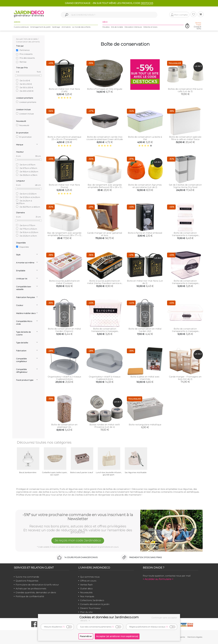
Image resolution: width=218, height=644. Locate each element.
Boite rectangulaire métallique (145, 425)
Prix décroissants (27, 58)
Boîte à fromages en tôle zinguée (105, 89)
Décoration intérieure (133, 27)
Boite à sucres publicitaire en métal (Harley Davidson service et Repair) (105, 283)
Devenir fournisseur (90, 608)
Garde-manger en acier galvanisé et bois (105, 234)
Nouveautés (86, 592)
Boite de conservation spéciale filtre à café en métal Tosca (185, 138)
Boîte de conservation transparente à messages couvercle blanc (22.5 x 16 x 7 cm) (185, 331)
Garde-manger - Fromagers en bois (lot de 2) (185, 378)
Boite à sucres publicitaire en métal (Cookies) (64, 282)
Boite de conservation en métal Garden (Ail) (145, 330)
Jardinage (56, 27)
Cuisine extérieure (21, 27)
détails (86, 620)
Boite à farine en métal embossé (145, 233)
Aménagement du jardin (40, 27)
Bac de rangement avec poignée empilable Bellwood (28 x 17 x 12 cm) (64, 235)
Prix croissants (26, 54)
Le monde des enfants (81, 27)
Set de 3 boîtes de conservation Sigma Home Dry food (185, 186)
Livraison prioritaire (26, 102)
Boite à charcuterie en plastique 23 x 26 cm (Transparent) (64, 138)
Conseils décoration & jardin (95, 604)
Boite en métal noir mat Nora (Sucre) (64, 186)
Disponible (22, 247)
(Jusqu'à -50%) (197, 26)
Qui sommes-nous (90, 577)
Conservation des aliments (28, 42)
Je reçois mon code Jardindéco (78, 540)
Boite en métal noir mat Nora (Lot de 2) (145, 282)
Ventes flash (86, 585)
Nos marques (87, 596)
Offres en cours (88, 581)
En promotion (24, 137)
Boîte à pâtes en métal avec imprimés (145, 378)
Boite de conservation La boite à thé (145, 138)
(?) (64, 627)
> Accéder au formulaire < (158, 579)
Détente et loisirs (150, 27)
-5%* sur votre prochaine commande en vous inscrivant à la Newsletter (78, 517)
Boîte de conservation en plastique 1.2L (64, 426)
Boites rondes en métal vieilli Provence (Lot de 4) (105, 426)
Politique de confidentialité (30, 596)
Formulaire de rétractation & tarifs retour (37, 585)
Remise (23, 62)
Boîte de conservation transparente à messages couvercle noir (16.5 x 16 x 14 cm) (185, 283)
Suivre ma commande (27, 577)
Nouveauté (23, 125)
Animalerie (66, 27)
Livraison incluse (25, 114)
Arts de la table (117, 27)
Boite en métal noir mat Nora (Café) (64, 90)
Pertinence (25, 50)
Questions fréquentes (27, 581)
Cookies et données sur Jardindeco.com (109, 617)
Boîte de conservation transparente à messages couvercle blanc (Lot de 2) (185, 235)
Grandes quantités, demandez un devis (36, 592)
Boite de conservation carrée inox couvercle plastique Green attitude (105, 138)
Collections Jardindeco (92, 600)
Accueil (19, 39)
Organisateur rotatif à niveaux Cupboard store (105, 378)
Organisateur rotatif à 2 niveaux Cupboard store (64, 378)
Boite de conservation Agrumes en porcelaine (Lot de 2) (145, 186)
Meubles (106, 27)
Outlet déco (86, 589)
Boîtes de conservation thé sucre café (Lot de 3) (185, 90)
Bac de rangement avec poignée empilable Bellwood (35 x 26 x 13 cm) (105, 187)
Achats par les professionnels (31, 589)
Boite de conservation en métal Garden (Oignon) (64, 330)
